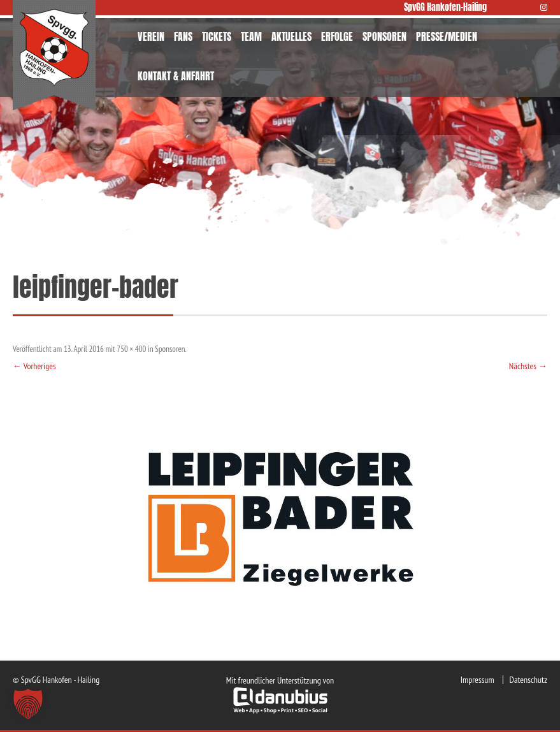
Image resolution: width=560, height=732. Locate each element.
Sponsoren (170, 349)
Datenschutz (528, 680)
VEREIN (151, 36)
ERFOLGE (337, 36)
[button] (28, 704)
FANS (183, 36)
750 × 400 (131, 349)
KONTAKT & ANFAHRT (176, 76)
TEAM (251, 36)
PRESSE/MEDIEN (447, 36)
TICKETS (217, 36)
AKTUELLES (291, 36)
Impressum (477, 680)
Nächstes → (528, 366)
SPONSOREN (384, 36)
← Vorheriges (34, 366)
